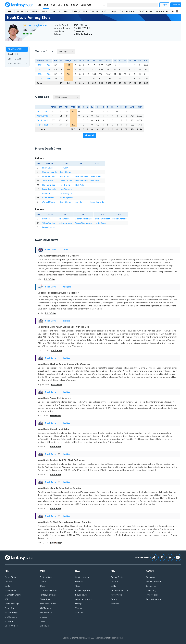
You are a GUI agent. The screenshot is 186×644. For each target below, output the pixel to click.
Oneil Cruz (47, 193)
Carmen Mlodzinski (83, 219)
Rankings (76, 11)
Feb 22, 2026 (42, 111)
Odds (45, 11)
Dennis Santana (49, 227)
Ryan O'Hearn (66, 172)
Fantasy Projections (49, 590)
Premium (176, 5)
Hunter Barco (100, 223)
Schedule (44, 626)
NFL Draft (9, 621)
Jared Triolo (96, 176)
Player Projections (83, 590)
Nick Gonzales (82, 176)
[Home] (19, 5)
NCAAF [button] (75, 5)
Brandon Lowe (48, 176)
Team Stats (10, 608)
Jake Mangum (66, 189)
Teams (43, 621)
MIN (49, 79)
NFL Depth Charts (13, 595)
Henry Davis (47, 168)
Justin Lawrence (65, 223)
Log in (164, 5)
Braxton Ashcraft (102, 219)
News (66, 11)
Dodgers (67, 287)
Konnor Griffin (66, 181)
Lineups (113, 11)
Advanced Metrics (128, 11)
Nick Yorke (64, 176)
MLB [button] (46, 5)
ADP (104, 11)
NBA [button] (53, 5)
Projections (55, 11)
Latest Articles (11, 626)
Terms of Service (154, 599)
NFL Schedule (11, 617)
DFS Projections (146, 11)
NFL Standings (11, 613)
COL (49, 65)
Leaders (35, 11)
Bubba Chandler (119, 219)
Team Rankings (12, 604)
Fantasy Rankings (48, 595)
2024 (40, 74)
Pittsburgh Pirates (38, 25)
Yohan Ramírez (49, 223)
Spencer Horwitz (50, 172)
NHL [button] (60, 5)
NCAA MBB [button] (86, 5)
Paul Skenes (47, 219)
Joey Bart (64, 168)
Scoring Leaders (83, 577)
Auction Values (162, 11)
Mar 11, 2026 (42, 120)
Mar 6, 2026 (42, 116)
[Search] (132, 5)
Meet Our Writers (154, 582)
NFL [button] (40, 5)
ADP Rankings (46, 608)
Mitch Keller (64, 219)
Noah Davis (51, 250)
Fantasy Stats (22, 11)
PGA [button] (66, 5)
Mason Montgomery (84, 223)
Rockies (66, 321)
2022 (40, 65)
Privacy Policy (152, 595)
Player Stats (10, 577)
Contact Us (151, 586)
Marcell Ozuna (49, 202)
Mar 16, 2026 (42, 125)
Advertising (151, 590)
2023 (40, 70)
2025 (40, 79)
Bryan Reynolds (49, 189)
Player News (10, 590)
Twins (65, 250)
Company (150, 577)
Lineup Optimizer (91, 11)
